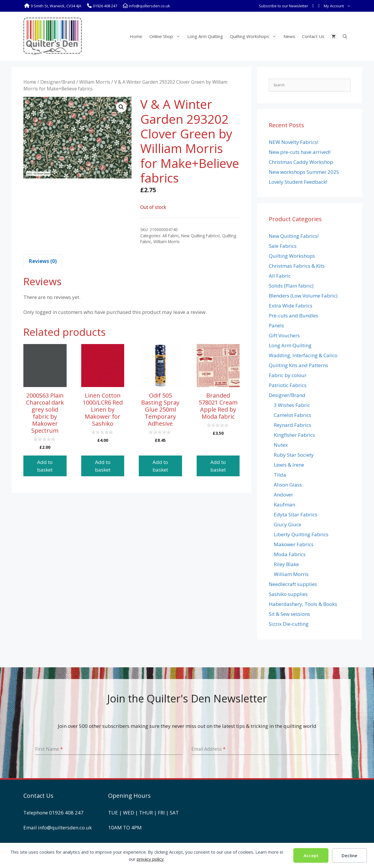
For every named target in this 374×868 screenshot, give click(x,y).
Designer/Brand (58, 82)
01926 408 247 (66, 813)
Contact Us (313, 36)
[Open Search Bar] (345, 36)
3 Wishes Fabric (292, 405)
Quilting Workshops (255, 36)
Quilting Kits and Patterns (298, 365)
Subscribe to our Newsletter (284, 6)
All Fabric (171, 236)
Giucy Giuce (288, 524)
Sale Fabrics (283, 246)
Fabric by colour (288, 375)
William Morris (95, 82)
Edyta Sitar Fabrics (296, 514)
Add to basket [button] (45, 466)
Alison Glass (288, 485)
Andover (283, 495)
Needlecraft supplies (293, 584)
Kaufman (284, 505)
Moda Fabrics (290, 554)
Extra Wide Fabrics (291, 306)
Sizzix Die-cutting (289, 624)
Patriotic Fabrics (288, 385)
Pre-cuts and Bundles (294, 316)
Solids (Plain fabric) (291, 286)
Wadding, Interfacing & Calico (303, 355)
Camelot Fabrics (292, 415)
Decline (349, 855)
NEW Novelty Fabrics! (294, 142)
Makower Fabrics (294, 544)
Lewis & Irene (289, 465)
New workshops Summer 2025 (304, 172)
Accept (311, 855)
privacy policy (150, 859)
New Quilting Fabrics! (200, 236)
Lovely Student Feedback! (298, 182)
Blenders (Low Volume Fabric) (303, 296)
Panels (276, 325)
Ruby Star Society (294, 455)
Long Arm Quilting (205, 36)
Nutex (281, 445)
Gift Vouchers (284, 335)
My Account (338, 6)
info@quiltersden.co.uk (65, 827)
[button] (121, 107)
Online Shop (167, 36)
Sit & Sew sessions (289, 614)
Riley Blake (286, 564)
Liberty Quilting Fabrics (301, 534)
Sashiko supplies (288, 594)
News (289, 36)
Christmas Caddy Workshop (301, 162)
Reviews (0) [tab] (43, 261)
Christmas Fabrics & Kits (297, 266)
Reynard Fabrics (292, 425)
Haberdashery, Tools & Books (303, 604)
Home (136, 36)
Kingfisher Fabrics (294, 435)
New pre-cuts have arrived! (300, 152)
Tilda (280, 475)
